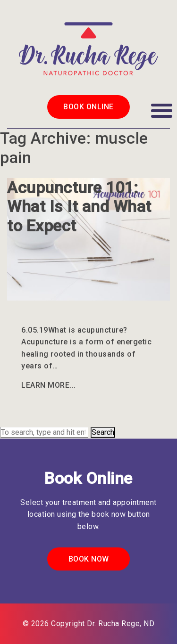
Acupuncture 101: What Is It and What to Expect (79, 207)
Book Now (89, 559)
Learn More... (49, 385)
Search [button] (103, 432)
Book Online (88, 107)
